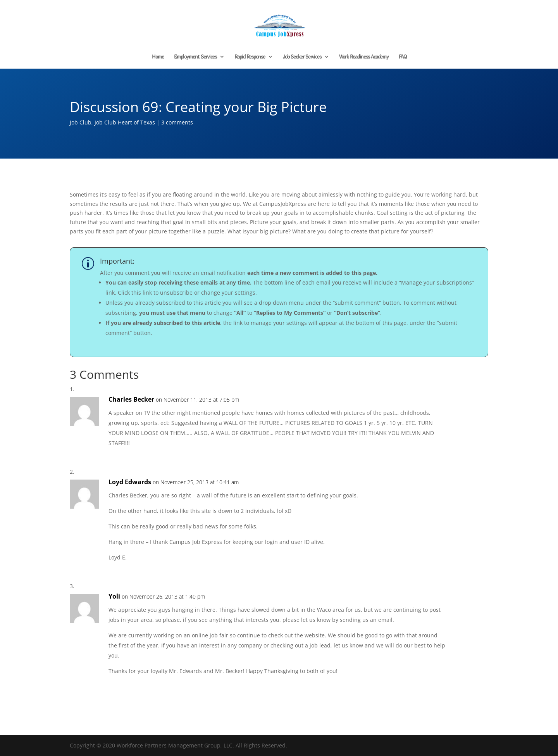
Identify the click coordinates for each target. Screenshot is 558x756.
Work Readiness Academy (364, 57)
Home (158, 57)
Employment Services (195, 57)
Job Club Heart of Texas (125, 122)
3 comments (177, 122)
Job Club (81, 122)
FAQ (403, 57)
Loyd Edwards (130, 482)
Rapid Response (250, 57)
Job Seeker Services (302, 57)
